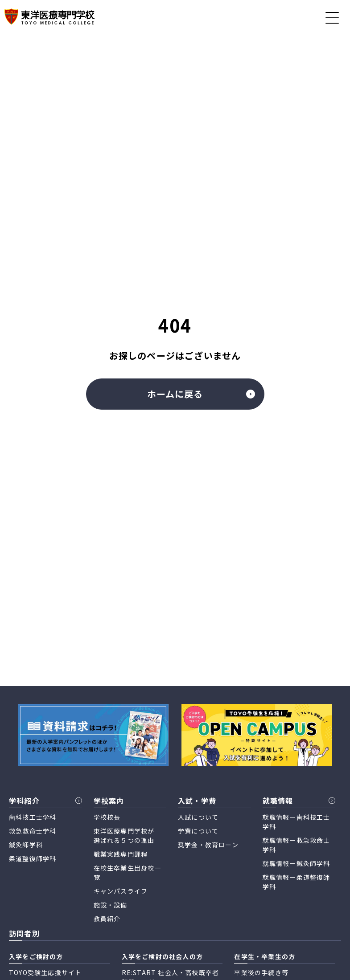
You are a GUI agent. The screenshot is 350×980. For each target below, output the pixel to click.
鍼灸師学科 (26, 845)
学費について (198, 831)
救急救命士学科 (33, 831)
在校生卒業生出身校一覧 (128, 872)
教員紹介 (107, 919)
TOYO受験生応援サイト (45, 972)
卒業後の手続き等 (261, 972)
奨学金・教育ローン (208, 845)
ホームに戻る (201, 394)
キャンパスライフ (121, 891)
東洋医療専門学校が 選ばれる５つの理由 (124, 836)
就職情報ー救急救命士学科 (296, 845)
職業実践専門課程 (121, 854)
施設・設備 (111, 905)
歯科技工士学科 (33, 817)
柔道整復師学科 (33, 858)
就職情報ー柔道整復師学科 (296, 882)
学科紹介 (24, 801)
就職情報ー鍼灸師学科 (296, 863)
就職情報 (278, 801)
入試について (198, 817)
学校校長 (107, 817)
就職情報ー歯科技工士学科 (296, 822)
